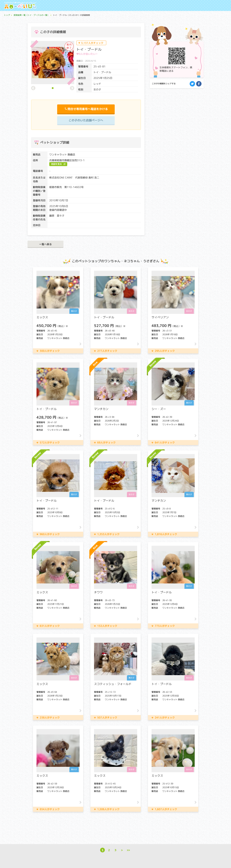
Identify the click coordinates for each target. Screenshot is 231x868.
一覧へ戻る (45, 244)
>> (128, 850)
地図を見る (56, 164)
